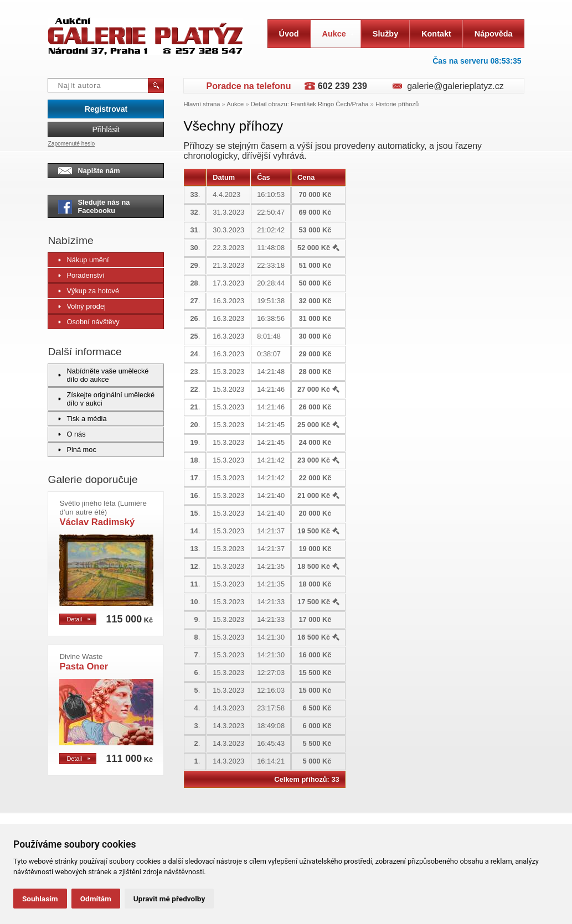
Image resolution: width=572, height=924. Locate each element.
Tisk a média (82, 419)
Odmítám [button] (96, 899)
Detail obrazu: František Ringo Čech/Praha (310, 104)
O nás (72, 434)
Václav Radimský (103, 513)
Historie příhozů (397, 104)
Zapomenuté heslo (71, 144)
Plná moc (77, 450)
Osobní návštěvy (89, 322)
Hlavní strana (202, 104)
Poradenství (81, 275)
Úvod (289, 34)
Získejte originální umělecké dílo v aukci (106, 399)
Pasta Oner (84, 662)
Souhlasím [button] (40, 899)
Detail (78, 619)
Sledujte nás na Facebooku (94, 206)
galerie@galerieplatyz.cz (455, 86)
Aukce (338, 34)
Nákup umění (83, 260)
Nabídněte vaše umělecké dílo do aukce (103, 375)
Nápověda (494, 34)
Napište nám (89, 171)
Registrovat (106, 109)
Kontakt (436, 34)
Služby (385, 34)
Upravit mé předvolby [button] (169, 899)
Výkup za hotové (89, 291)
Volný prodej (82, 306)
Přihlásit (106, 129)
